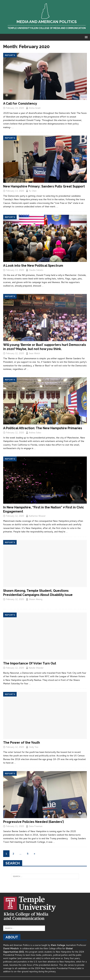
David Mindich (11, 948)
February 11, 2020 (15, 826)
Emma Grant (35, 108)
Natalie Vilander (36, 668)
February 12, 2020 (15, 353)
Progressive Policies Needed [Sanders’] (33, 822)
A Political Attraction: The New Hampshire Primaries (43, 428)
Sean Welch (34, 353)
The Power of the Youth (22, 743)
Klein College (58, 945)
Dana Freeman (36, 826)
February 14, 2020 (15, 108)
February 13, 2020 (15, 191)
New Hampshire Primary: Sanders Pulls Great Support (44, 186)
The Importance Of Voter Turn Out (30, 663)
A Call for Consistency (20, 103)
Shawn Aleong (35, 599)
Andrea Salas (35, 433)
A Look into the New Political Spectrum (33, 266)
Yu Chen (33, 191)
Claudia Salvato (36, 270)
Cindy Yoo (34, 747)
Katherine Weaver (37, 516)
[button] (86, 37)
